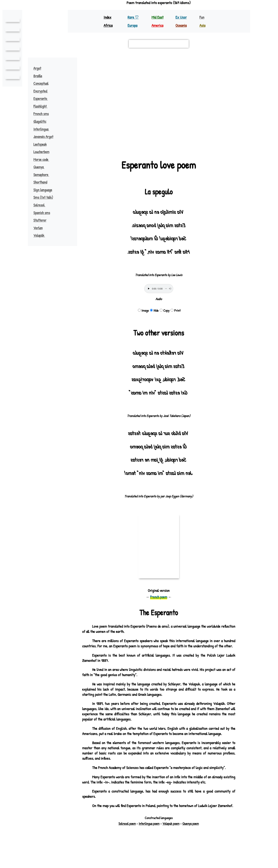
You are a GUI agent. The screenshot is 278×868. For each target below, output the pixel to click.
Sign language (43, 190)
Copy (165, 310)
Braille (38, 76)
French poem (159, 597)
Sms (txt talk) (44, 197)
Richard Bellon (171, 854)
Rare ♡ (134, 17)
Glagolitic (40, 121)
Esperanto (43, 99)
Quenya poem (191, 839)
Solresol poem (127, 839)
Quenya (41, 167)
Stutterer (40, 220)
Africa (109, 25)
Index (108, 17)
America (158, 25)
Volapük (41, 235)
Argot (38, 68)
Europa (133, 25)
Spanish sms (42, 213)
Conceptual (41, 83)
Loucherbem (41, 152)
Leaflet (90, 145)
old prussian (97, 70)
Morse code (44, 159)
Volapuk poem (171, 839)
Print (176, 310)
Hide (154, 310)
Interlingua (43, 129)
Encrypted (43, 91)
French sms (41, 114)
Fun (202, 17)
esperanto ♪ (163, 98)
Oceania (181, 25)
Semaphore (44, 175)
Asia (202, 25)
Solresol (42, 205)
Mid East (157, 17)
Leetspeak (40, 144)
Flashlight (43, 106)
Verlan (38, 228)
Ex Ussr (181, 17)
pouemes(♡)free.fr (182, 850)
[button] (229, 63)
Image (143, 310)
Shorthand (41, 182)
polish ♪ (94, 139)
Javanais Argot (44, 137)
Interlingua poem (149, 839)
